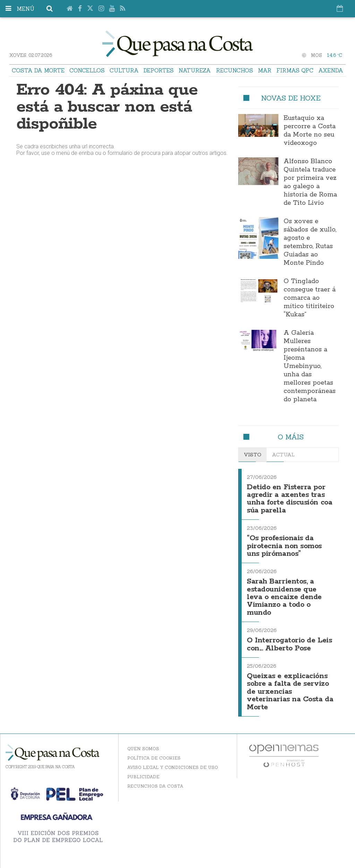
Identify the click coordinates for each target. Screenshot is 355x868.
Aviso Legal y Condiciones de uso (173, 767)
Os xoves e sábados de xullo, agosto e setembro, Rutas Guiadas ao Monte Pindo (310, 242)
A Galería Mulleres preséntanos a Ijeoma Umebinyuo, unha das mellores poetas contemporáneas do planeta (310, 366)
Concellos (87, 70)
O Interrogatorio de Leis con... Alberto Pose (289, 644)
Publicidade (143, 777)
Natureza (195, 70)
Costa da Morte (38, 70)
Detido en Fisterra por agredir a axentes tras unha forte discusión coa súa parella (289, 499)
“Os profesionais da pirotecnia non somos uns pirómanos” (284, 546)
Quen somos (143, 749)
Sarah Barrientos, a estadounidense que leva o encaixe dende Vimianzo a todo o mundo (284, 597)
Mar (265, 70)
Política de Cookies (154, 758)
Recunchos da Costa (155, 786)
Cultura (124, 70)
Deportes (159, 70)
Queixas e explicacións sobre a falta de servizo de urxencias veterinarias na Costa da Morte (290, 692)
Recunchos (235, 70)
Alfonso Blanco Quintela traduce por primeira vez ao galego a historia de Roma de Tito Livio (310, 182)
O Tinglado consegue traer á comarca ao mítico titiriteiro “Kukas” (310, 298)
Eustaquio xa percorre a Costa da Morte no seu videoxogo (310, 131)
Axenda (331, 70)
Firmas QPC (295, 70)
